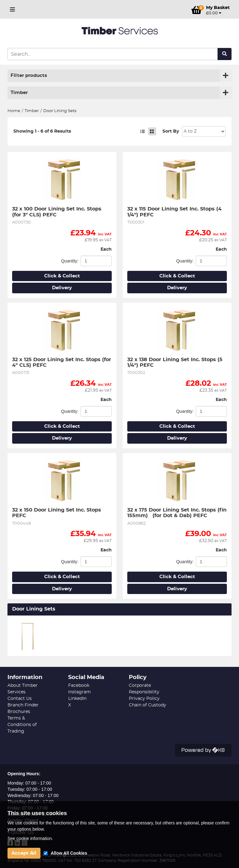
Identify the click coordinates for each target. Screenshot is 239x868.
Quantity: (70, 261)
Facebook (79, 686)
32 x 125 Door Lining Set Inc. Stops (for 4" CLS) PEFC (62, 362)
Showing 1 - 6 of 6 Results (42, 131)
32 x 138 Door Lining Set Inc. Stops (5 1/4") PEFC (176, 362)
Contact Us (20, 699)
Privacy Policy (144, 699)
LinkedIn (77, 699)
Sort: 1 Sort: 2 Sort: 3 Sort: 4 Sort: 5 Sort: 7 (204, 131)
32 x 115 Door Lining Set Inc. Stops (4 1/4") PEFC (175, 212)
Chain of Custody (148, 705)
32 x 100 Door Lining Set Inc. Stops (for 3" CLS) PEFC (58, 212)
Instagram (80, 692)
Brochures (19, 712)
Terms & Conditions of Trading (22, 725)
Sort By (171, 131)
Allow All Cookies (69, 853)
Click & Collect (62, 276)
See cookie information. (30, 838)
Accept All (24, 853)
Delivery (62, 288)
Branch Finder (23, 705)
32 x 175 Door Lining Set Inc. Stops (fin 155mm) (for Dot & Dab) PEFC (177, 513)
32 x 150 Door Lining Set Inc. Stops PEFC (57, 513)
